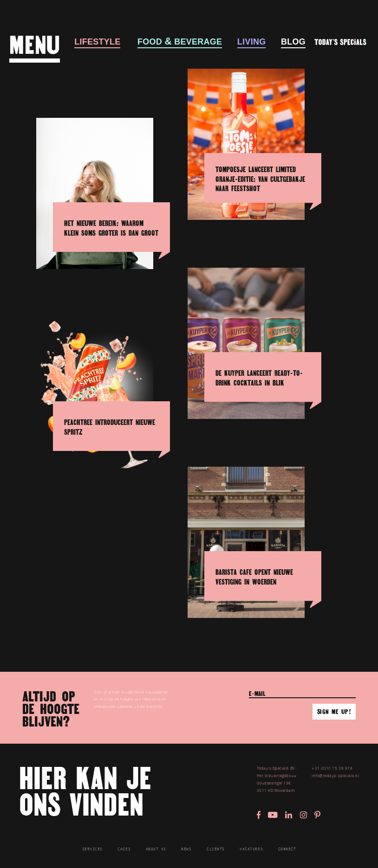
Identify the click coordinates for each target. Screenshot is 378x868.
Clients (216, 849)
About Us (156, 849)
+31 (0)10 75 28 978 (332, 768)
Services (92, 849)
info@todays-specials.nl (335, 776)
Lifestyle (97, 42)
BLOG (293, 42)
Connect (287, 849)
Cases (124, 849)
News (186, 849)
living (252, 42)
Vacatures (251, 849)
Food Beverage (180, 42)
